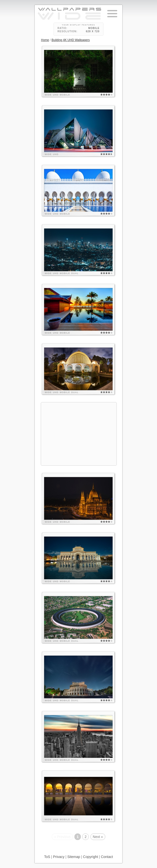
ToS (47, 857)
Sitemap (74, 857)
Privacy (59, 857)
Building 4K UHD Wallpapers (71, 40)
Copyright (90, 857)
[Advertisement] (79, 434)
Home (45, 40)
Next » (98, 837)
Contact (107, 857)
